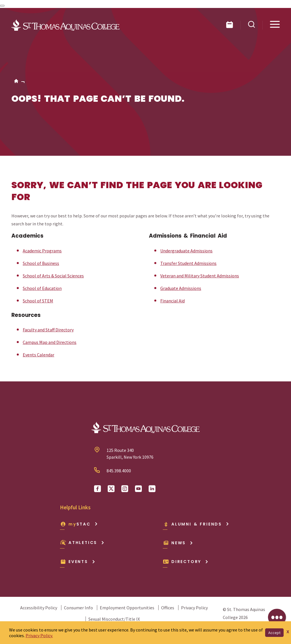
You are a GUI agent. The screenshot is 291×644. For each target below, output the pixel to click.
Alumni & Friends (196, 524)
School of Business (41, 263)
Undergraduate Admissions (186, 251)
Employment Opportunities (127, 608)
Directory (186, 562)
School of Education (42, 288)
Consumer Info (78, 608)
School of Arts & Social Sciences (53, 276)
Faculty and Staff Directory (48, 330)
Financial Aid (172, 301)
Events (78, 562)
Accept (274, 633)
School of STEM (38, 301)
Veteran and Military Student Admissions (200, 276)
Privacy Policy (194, 608)
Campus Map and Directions (50, 342)
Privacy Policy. (39, 635)
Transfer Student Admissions (188, 263)
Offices (168, 608)
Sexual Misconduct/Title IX (114, 619)
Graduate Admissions (181, 288)
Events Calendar (39, 355)
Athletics (82, 543)
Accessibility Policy (39, 608)
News (178, 543)
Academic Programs (42, 251)
